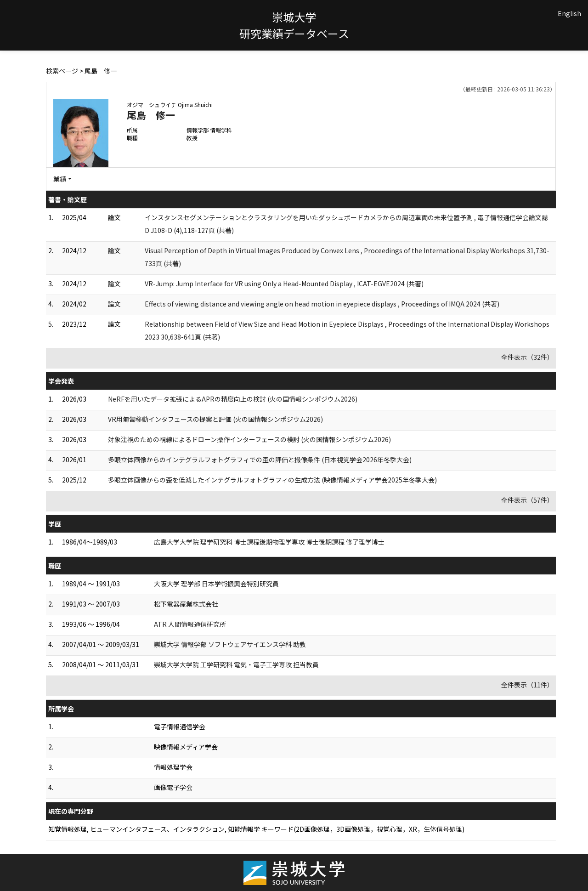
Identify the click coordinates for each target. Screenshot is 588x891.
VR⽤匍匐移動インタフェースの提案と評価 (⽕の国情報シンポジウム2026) (215, 419)
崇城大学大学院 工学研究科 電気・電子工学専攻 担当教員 (236, 664)
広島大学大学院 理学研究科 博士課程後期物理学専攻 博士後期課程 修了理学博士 (269, 542)
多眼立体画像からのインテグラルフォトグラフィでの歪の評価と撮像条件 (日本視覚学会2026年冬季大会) (260, 460)
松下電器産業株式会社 (186, 604)
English (569, 13)
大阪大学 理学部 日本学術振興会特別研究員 (216, 584)
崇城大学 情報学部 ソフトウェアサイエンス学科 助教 (230, 644)
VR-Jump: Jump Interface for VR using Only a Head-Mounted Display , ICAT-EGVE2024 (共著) (284, 284)
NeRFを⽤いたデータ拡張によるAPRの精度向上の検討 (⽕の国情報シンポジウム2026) (233, 399)
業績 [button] (60, 179)
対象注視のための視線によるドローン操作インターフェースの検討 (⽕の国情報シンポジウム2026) (249, 439)
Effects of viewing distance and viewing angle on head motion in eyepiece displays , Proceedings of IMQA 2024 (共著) (322, 304)
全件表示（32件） (527, 357)
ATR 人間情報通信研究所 (190, 624)
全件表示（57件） (527, 500)
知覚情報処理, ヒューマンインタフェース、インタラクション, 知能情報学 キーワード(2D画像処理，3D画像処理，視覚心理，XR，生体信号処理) (256, 829)
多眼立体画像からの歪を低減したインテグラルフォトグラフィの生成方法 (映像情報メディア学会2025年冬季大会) (272, 480)
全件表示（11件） (527, 685)
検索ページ (62, 71)
